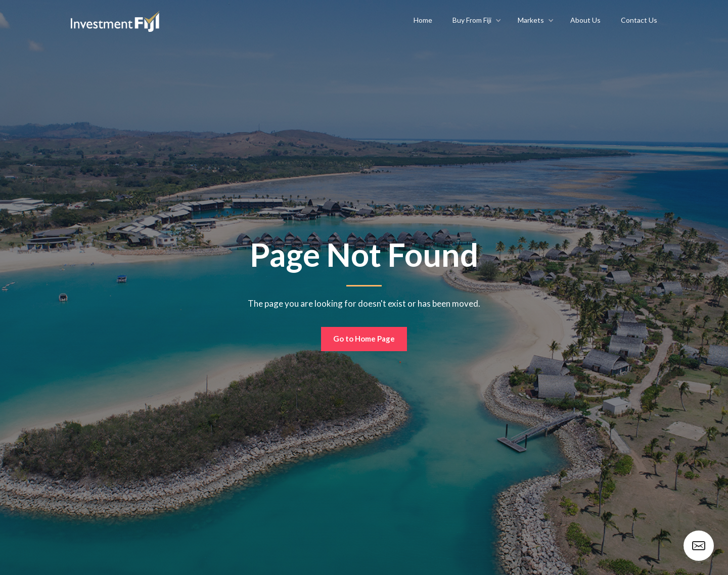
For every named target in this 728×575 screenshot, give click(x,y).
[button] (475, 20)
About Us (585, 20)
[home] (115, 20)
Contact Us (639, 20)
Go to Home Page (364, 339)
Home (423, 20)
